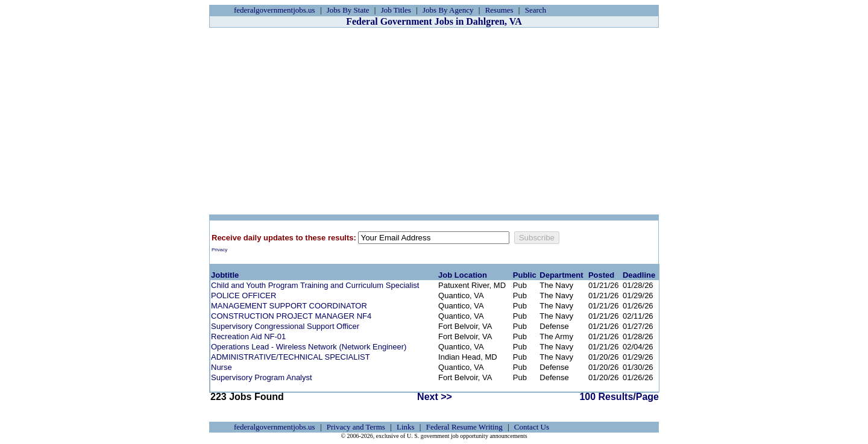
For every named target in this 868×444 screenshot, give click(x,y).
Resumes (499, 10)
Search (536, 10)
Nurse (222, 367)
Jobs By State (348, 10)
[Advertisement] (434, 121)
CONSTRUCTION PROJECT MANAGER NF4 (291, 316)
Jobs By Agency (448, 10)
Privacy (219, 250)
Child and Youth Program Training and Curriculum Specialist (315, 285)
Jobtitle (225, 275)
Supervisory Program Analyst (262, 377)
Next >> (435, 397)
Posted (601, 275)
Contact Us (532, 427)
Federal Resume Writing (464, 427)
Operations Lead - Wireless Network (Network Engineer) (309, 347)
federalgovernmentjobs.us (275, 10)
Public (525, 275)
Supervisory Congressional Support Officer (285, 326)
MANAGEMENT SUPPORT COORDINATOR (289, 306)
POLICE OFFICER (244, 295)
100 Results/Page (619, 397)
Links (406, 427)
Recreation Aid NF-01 (248, 336)
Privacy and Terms (356, 427)
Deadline (639, 275)
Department (561, 275)
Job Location (463, 275)
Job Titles (396, 10)
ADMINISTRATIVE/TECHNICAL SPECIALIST (291, 357)
